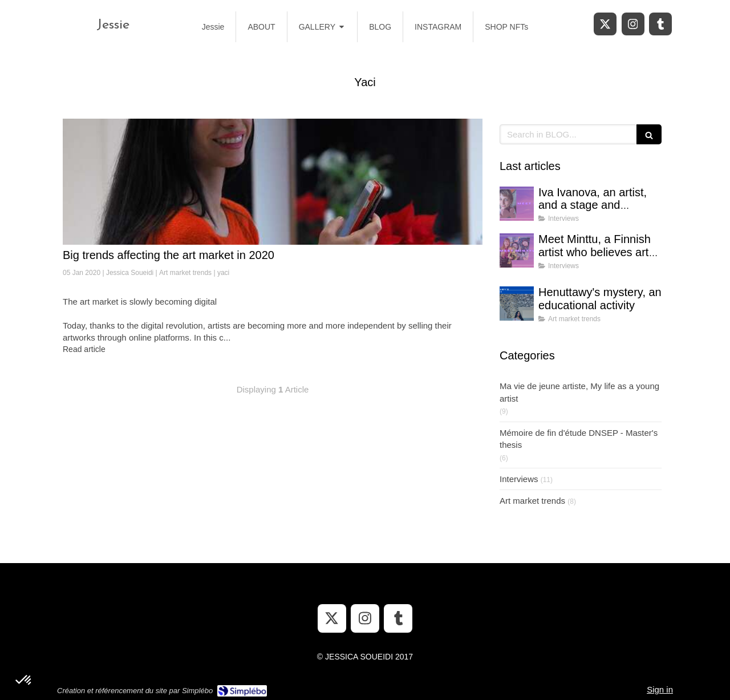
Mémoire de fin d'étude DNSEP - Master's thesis (579, 439)
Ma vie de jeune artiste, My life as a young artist (579, 392)
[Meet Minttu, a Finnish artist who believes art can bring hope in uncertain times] (517, 250)
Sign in (660, 689)
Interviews (519, 479)
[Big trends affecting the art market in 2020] (273, 182)
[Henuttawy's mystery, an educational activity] (517, 304)
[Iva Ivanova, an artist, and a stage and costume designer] (517, 204)
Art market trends (532, 501)
